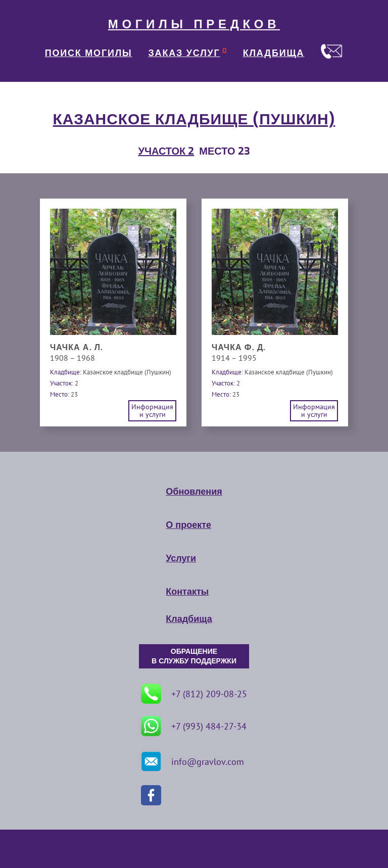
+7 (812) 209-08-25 (194, 694)
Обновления (194, 492)
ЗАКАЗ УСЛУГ (184, 53)
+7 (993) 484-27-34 (194, 726)
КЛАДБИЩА (274, 53)
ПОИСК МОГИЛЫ (89, 53)
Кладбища (189, 619)
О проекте (188, 525)
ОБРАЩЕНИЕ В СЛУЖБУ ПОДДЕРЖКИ (194, 656)
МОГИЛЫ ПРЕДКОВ (194, 24)
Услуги (181, 558)
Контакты (187, 592)
